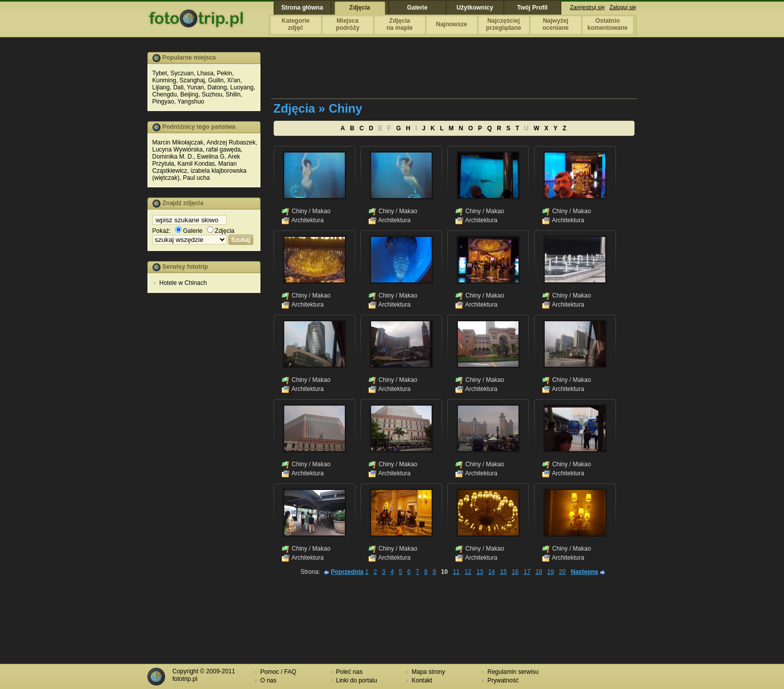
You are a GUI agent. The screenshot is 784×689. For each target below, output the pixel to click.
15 (503, 572)
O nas (269, 680)
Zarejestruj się (587, 7)
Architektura (307, 220)
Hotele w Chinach (183, 283)
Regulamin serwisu (513, 672)
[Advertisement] (204, 455)
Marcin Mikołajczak (178, 142)
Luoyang (242, 87)
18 (539, 572)
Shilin (233, 94)
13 (480, 572)
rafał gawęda (223, 150)
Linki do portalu (357, 680)
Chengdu (165, 94)
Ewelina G (211, 157)
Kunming (164, 80)
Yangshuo (191, 102)
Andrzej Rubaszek (231, 142)
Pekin (225, 73)
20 (562, 572)
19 (551, 572)
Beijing (189, 94)
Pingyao (163, 102)
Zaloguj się (623, 7)
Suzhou (212, 94)
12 (468, 572)
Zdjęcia (221, 231)
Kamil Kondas (196, 164)
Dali (178, 87)
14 (491, 572)
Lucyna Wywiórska (178, 150)
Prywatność (503, 680)
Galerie (189, 231)
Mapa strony (429, 672)
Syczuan (182, 73)
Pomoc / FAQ (278, 672)
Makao (322, 211)
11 (456, 572)
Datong (217, 87)
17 (527, 572)
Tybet (160, 73)
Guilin (216, 80)
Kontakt (422, 680)
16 (515, 572)
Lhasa (205, 73)
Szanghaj (192, 80)
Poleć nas (350, 672)
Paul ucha (196, 178)
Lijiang (161, 87)
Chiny (300, 211)
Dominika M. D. (173, 157)
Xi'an (234, 80)
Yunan (195, 87)
